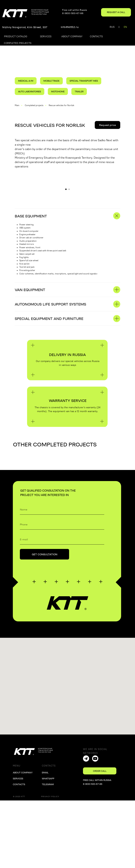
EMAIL (45, 840)
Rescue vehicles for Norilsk (61, 105)
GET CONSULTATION (45, 622)
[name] (62, 577)
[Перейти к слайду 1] (66, 257)
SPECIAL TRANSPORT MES (84, 81)
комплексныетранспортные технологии (40, 12)
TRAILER (79, 91)
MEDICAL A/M (26, 81)
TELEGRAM (48, 852)
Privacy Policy (50, 864)
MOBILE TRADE (51, 81)
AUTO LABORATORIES (30, 91)
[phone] (62, 592)
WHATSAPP (48, 846)
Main (17, 105)
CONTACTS (19, 852)
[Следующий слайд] (130, 218)
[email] (62, 607)
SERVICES (18, 846)
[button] (116, 12)
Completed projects (34, 105)
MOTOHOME (58, 91)
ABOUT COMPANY (23, 840)
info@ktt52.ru (70, 27)
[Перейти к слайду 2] (69, 257)
